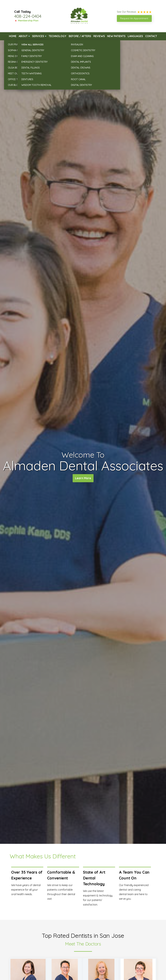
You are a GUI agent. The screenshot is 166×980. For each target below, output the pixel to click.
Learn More (83, 479)
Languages (135, 36)
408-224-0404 (28, 16)
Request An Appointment (134, 18)
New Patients (116, 36)
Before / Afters (80, 36)
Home (13, 36)
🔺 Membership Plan (26, 20)
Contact (151, 36)
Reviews (99, 36)
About (23, 36)
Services (38, 36)
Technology (57, 36)
